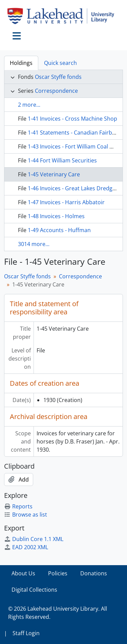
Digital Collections (34, 590)
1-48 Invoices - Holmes (56, 216)
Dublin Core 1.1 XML (34, 539)
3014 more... (34, 244)
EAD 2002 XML (26, 547)
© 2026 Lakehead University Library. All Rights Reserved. (58, 613)
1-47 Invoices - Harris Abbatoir (66, 202)
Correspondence (56, 91)
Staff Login (26, 633)
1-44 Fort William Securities (62, 160)
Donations (94, 573)
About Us (23, 573)
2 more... (29, 105)
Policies (58, 573)
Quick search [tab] (60, 63)
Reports (18, 506)
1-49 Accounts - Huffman (59, 230)
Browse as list (26, 515)
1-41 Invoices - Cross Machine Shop (72, 119)
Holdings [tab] (21, 63)
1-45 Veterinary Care (54, 174)
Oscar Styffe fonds (58, 77)
